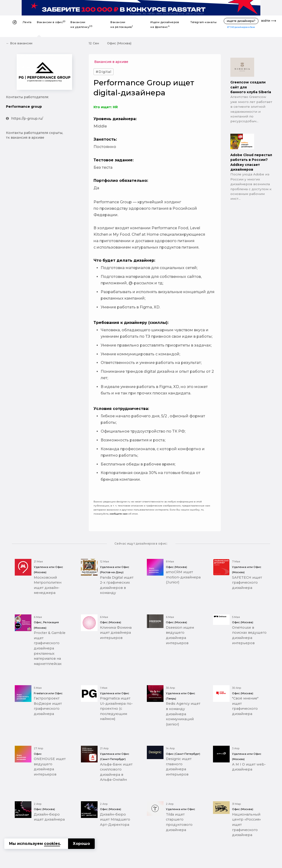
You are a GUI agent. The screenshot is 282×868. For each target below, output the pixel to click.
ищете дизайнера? (241, 21)
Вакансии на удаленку (81, 25)
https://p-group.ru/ (25, 118)
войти (266, 21)
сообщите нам (119, 514)
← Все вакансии (19, 43)
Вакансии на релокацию (122, 25)
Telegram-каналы (203, 22)
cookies (52, 844)
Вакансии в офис (51, 22)
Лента (27, 22)
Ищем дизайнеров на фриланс (165, 25)
